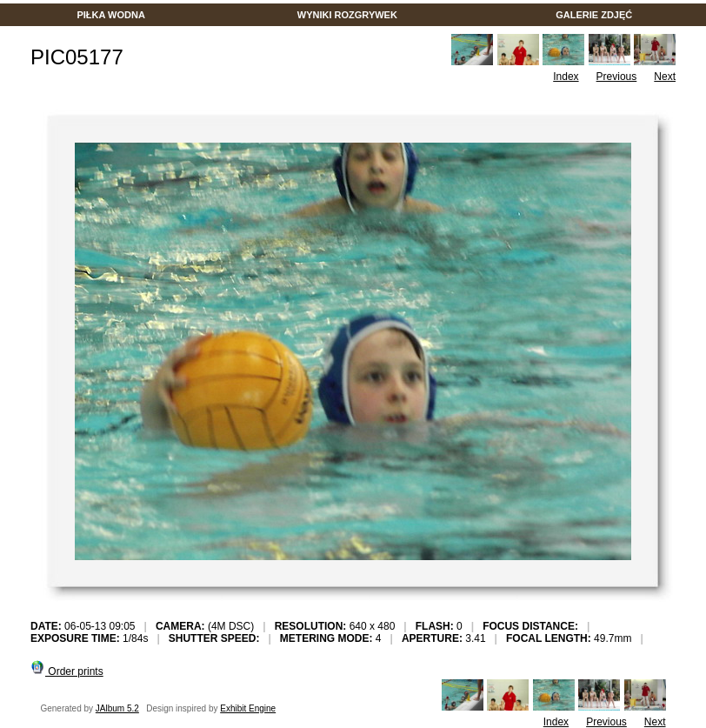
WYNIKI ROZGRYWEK (347, 15)
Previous (617, 77)
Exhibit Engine (248, 708)
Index (566, 77)
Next (665, 77)
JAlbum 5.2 (117, 708)
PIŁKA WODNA (110, 15)
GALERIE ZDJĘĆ (594, 15)
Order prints (67, 671)
